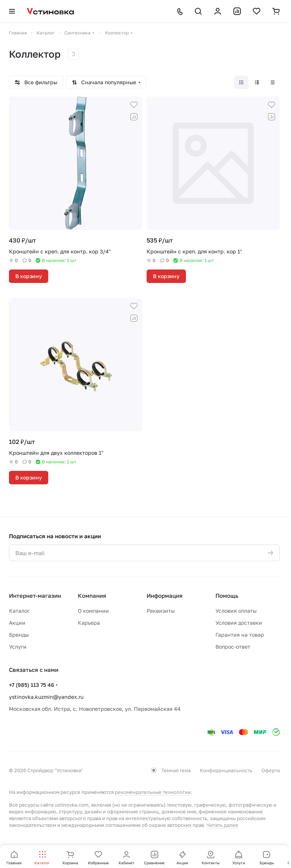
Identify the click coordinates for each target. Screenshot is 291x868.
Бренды (19, 635)
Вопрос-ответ (233, 647)
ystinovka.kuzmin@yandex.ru (46, 697)
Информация (165, 596)
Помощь (227, 596)
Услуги (18, 647)
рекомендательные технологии (153, 792)
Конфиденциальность (226, 770)
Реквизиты (161, 611)
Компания (92, 596)
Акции (17, 623)
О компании (93, 611)
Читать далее (222, 825)
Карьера (89, 623)
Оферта (271, 770)
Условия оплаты (236, 611)
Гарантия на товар (240, 635)
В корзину (29, 276)
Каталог (19, 611)
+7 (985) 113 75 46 (32, 685)
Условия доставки (239, 623)
